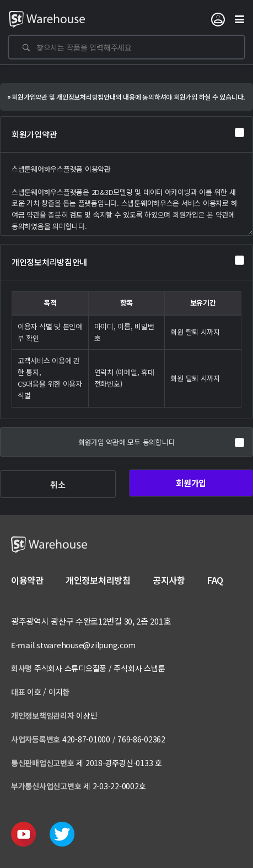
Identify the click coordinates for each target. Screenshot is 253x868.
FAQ (215, 580)
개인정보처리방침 (98, 580)
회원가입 (191, 483)
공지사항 (169, 580)
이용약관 (27, 580)
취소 (58, 484)
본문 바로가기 (0, 0)
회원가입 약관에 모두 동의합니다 (127, 442)
